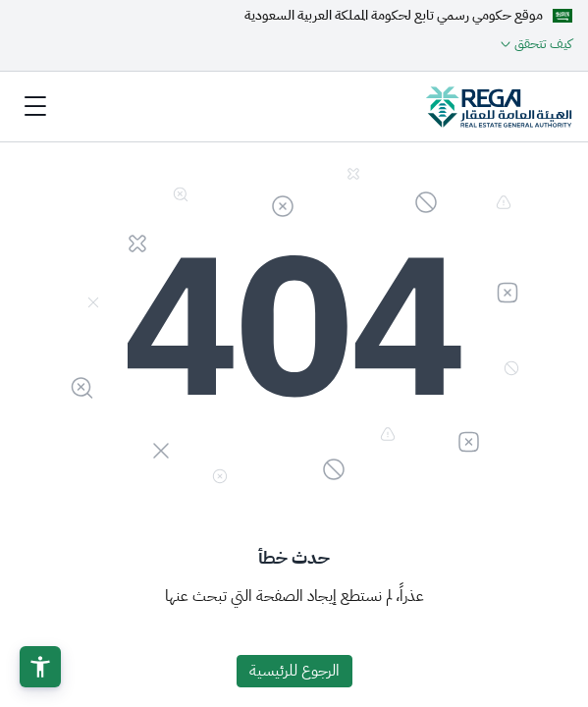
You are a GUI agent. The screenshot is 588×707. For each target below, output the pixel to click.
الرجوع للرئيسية (294, 671)
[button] (40, 667)
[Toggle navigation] (35, 106)
